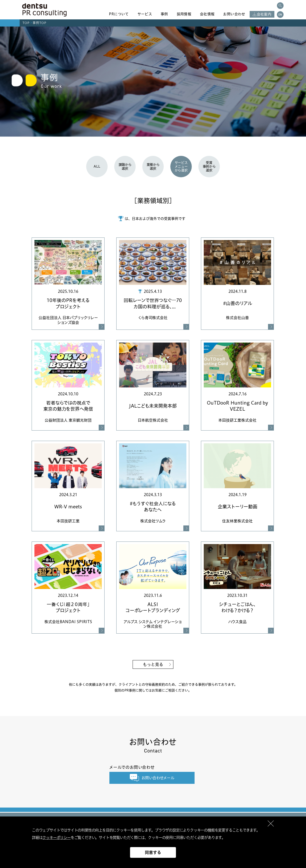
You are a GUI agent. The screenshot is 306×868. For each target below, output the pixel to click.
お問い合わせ (234, 14)
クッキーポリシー (56, 838)
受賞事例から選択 (209, 166)
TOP (26, 23)
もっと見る (153, 664)
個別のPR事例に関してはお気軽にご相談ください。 (153, 690)
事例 (164, 14)
